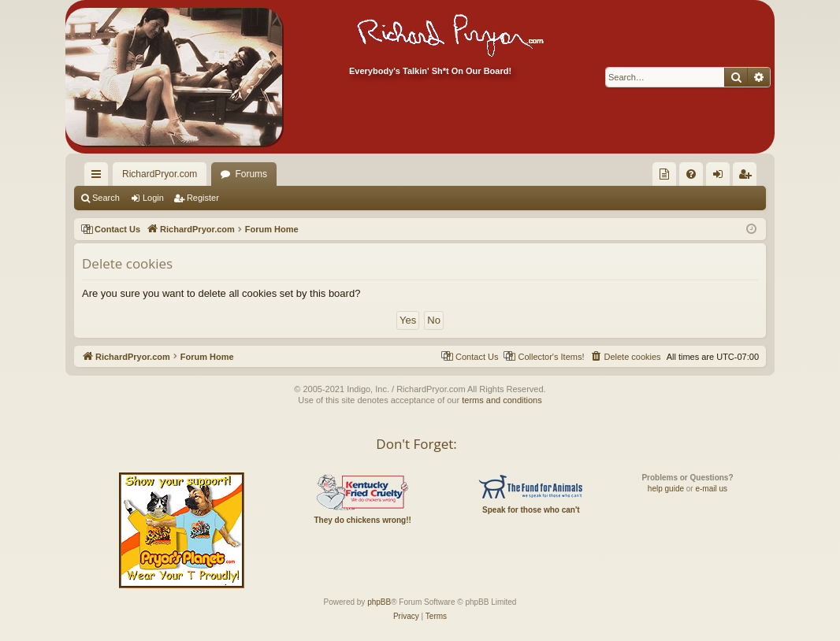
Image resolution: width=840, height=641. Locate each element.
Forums (251, 174)
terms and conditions (502, 400)
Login (153, 198)
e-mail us (711, 489)
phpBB (379, 602)
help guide (666, 489)
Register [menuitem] (748, 177)
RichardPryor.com (160, 174)
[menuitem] (664, 174)
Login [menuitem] (721, 177)
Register (203, 198)
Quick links (99, 177)
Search (106, 198)
